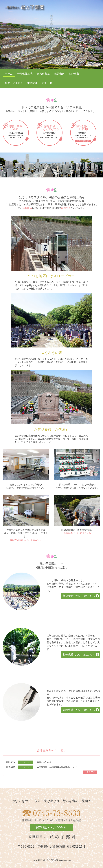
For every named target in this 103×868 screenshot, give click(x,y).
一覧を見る (90, 772)
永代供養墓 (43, 74)
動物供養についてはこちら (77, 533)
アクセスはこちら (83, 141)
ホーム (9, 74)
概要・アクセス (14, 83)
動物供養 (74, 74)
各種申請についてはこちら (79, 710)
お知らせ (47, 83)
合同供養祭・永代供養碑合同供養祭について (57, 767)
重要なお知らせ (44, 762)
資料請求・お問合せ (51, 827)
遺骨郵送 (59, 74)
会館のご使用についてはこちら (26, 540)
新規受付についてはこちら (79, 596)
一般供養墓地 (25, 74)
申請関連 (32, 83)
